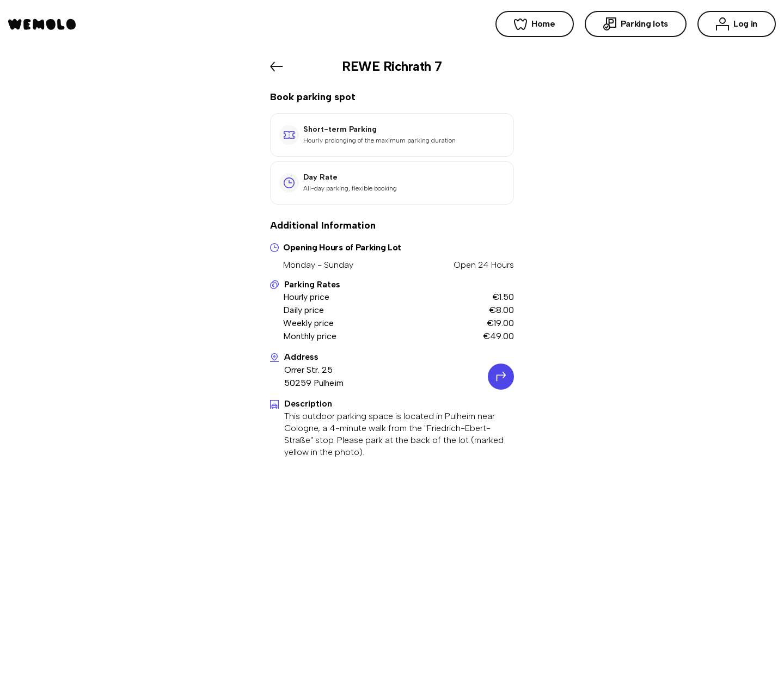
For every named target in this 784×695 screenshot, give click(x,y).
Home (535, 24)
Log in (737, 24)
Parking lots (636, 24)
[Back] (277, 66)
